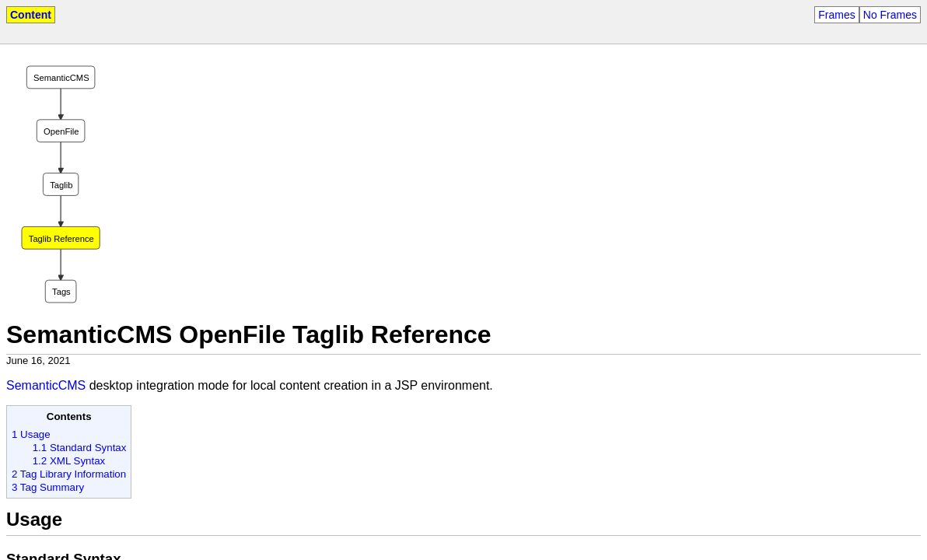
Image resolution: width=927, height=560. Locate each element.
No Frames (890, 15)
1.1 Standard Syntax (80, 448)
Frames (836, 15)
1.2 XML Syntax (69, 461)
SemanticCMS (46, 385)
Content (31, 15)
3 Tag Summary (48, 487)
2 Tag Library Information (69, 474)
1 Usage (31, 434)
